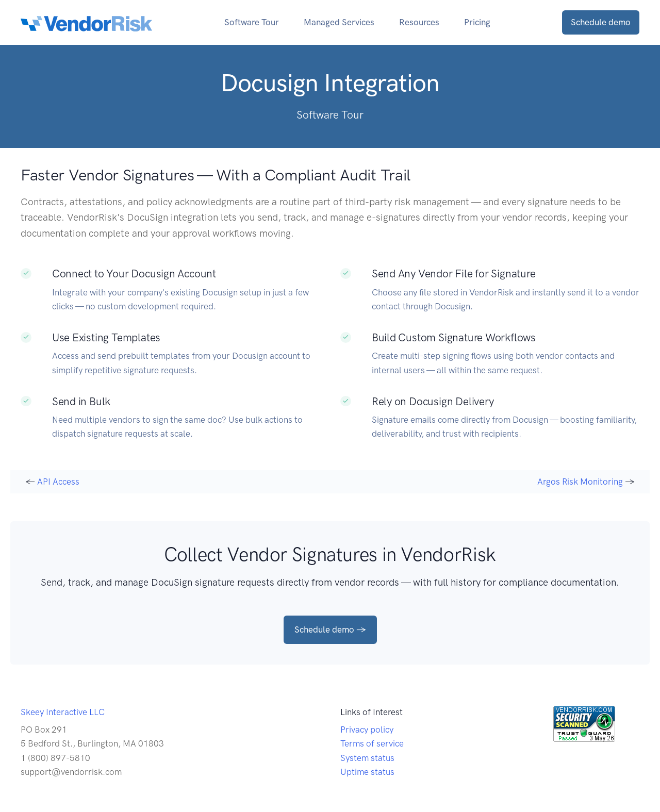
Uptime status (367, 772)
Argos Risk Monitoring (580, 482)
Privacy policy (367, 730)
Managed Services (339, 22)
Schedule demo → (330, 629)
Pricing (477, 22)
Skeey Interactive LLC (63, 712)
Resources (419, 22)
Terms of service (372, 743)
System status (367, 758)
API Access (58, 482)
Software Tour (252, 22)
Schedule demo (601, 22)
